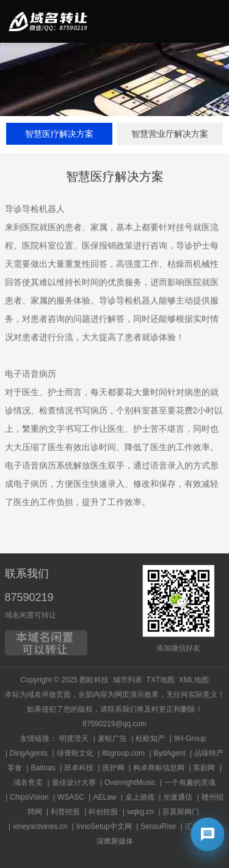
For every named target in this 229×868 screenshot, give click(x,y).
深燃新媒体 (115, 841)
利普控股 (65, 812)
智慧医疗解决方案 (59, 134)
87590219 (29, 597)
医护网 (114, 768)
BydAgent (170, 753)
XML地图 (194, 680)
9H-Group (190, 739)
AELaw (104, 797)
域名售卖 (28, 782)
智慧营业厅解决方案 (170, 134)
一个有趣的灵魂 (190, 782)
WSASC (71, 797)
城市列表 (128, 680)
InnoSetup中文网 (104, 826)
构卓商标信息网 (159, 768)
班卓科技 (79, 768)
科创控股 (103, 812)
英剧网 (204, 768)
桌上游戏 (140, 797)
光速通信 (178, 797)
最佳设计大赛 (74, 782)
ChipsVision (29, 797)
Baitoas (43, 768)
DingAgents (29, 753)
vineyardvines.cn (40, 826)
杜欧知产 (150, 739)
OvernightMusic (130, 782)
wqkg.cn (140, 812)
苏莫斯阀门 (181, 812)
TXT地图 (161, 680)
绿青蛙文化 (75, 753)
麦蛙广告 (112, 739)
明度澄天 (74, 739)
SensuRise (158, 826)
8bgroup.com (123, 753)
